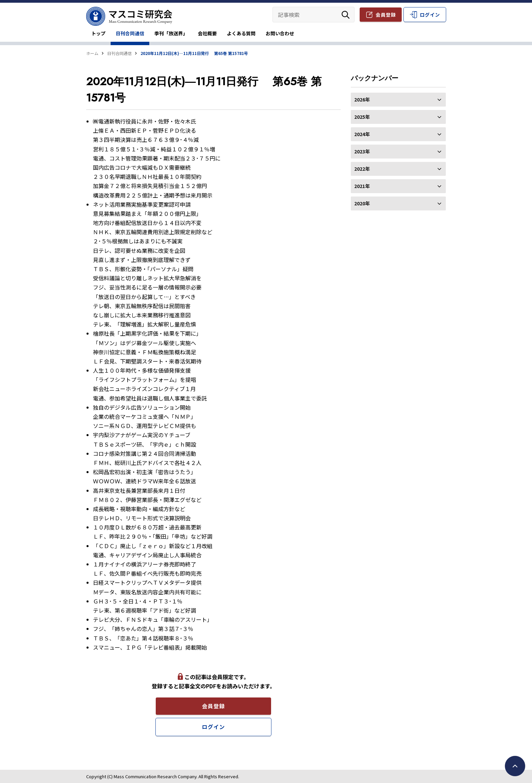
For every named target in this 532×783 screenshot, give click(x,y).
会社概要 (207, 33)
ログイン (430, 15)
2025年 (398, 117)
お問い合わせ (280, 33)
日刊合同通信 (130, 33)
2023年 (398, 151)
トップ (98, 33)
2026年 (398, 99)
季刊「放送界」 (171, 33)
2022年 (398, 169)
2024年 (398, 134)
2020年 (398, 203)
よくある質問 (241, 33)
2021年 (398, 186)
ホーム (92, 53)
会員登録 (386, 15)
